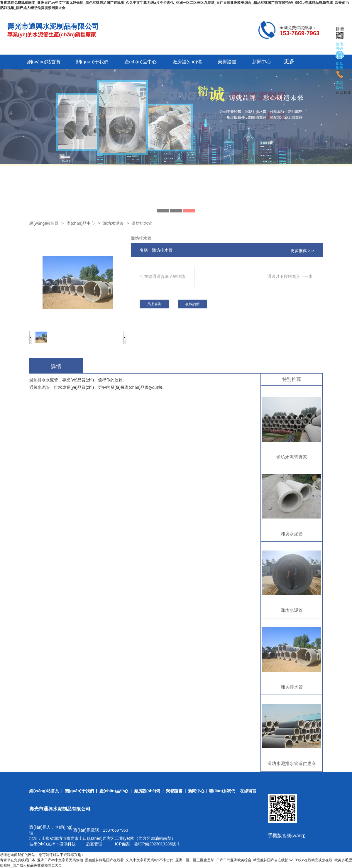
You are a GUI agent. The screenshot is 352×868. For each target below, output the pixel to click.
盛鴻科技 (67, 844)
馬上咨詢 (154, 304)
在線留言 (248, 791)
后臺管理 (94, 844)
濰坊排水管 (292, 687)
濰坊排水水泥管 (44, 380)
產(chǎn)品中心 (140, 62)
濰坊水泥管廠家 (292, 457)
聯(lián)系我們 (222, 791)
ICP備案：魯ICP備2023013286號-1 (147, 844)
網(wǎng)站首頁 (44, 62)
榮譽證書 (227, 62)
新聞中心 (262, 62)
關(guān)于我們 (92, 62)
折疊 (340, 29)
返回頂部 (344, 92)
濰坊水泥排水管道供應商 (292, 763)
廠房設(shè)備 (187, 62)
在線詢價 (192, 304)
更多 (289, 61)
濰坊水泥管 (113, 223)
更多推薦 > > (302, 251)
